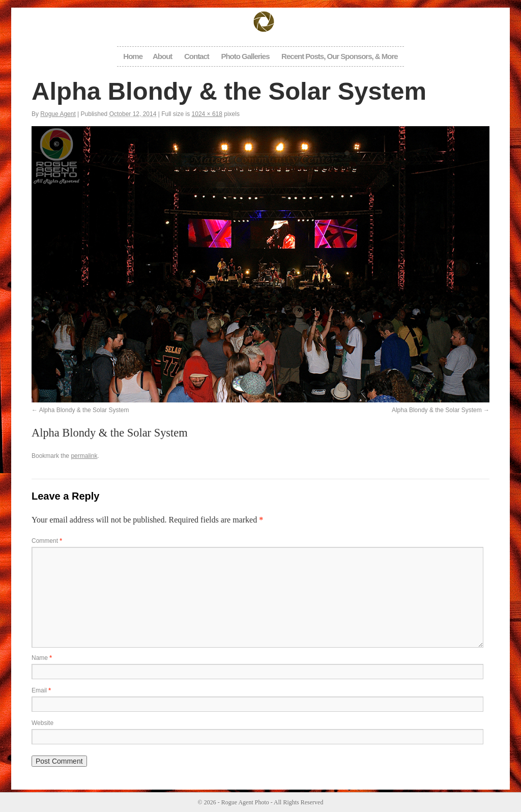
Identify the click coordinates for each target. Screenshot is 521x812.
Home (133, 56)
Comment (47, 541)
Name (42, 658)
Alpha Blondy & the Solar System (84, 410)
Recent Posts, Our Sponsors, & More (340, 56)
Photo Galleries (245, 56)
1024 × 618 (207, 114)
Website (42, 723)
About (162, 56)
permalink (84, 456)
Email (41, 690)
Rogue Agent (58, 114)
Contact (197, 56)
